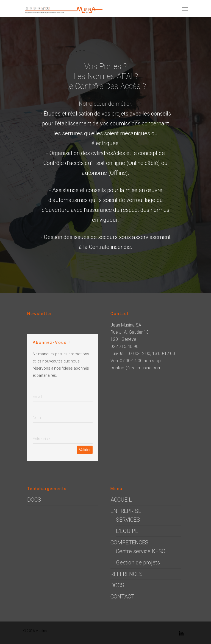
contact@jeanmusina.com (136, 368)
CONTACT (122, 597)
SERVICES (128, 520)
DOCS (34, 500)
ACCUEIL (121, 500)
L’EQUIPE (127, 531)
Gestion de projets (138, 563)
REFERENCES (127, 574)
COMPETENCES (129, 542)
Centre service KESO (141, 551)
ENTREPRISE (126, 511)
